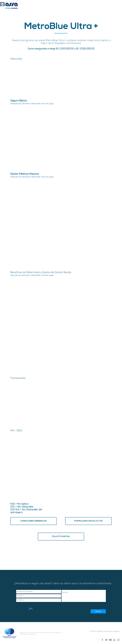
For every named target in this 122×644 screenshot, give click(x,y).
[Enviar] (98, 611)
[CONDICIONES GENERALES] (33, 521)
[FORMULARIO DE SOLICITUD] (88, 521)
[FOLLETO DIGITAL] (61, 537)
